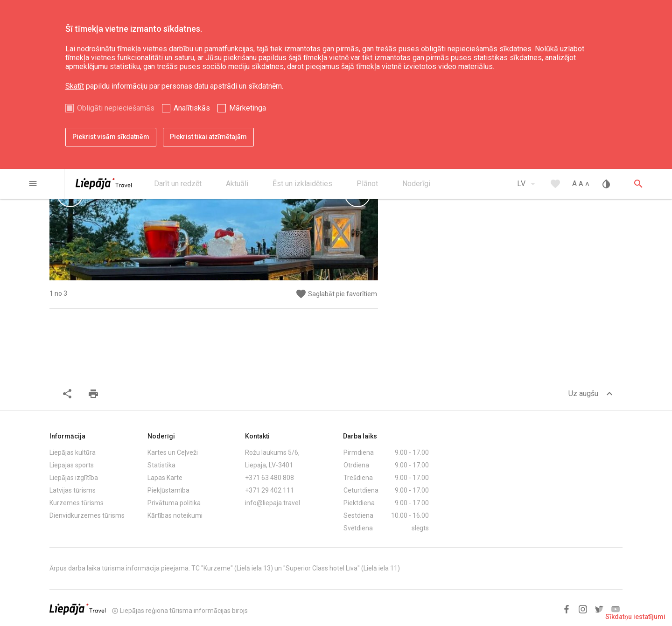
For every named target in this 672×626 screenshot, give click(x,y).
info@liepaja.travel (273, 503)
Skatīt (75, 86)
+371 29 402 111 (269, 490)
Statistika (161, 465)
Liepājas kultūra (73, 452)
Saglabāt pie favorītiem (336, 294)
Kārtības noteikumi (175, 515)
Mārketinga (248, 108)
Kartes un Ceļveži (173, 452)
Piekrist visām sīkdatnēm (111, 137)
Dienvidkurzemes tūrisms (87, 515)
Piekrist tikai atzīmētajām (208, 137)
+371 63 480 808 (269, 478)
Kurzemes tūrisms (77, 503)
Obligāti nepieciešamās (116, 108)
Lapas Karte (165, 478)
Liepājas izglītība (74, 478)
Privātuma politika (174, 503)
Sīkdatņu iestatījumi (635, 617)
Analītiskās (192, 108)
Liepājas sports (72, 465)
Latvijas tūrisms (73, 490)
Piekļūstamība (168, 490)
